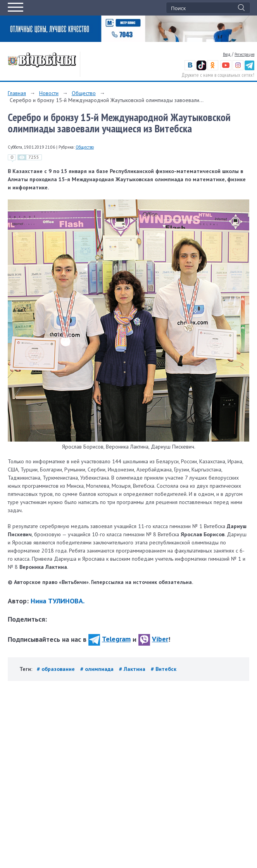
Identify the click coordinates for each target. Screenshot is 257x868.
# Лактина (133, 669)
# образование (57, 669)
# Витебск (164, 669)
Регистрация (244, 54)
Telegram (110, 639)
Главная (17, 93)
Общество (84, 93)
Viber (153, 639)
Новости (49, 93)
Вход (227, 54)
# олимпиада (98, 669)
